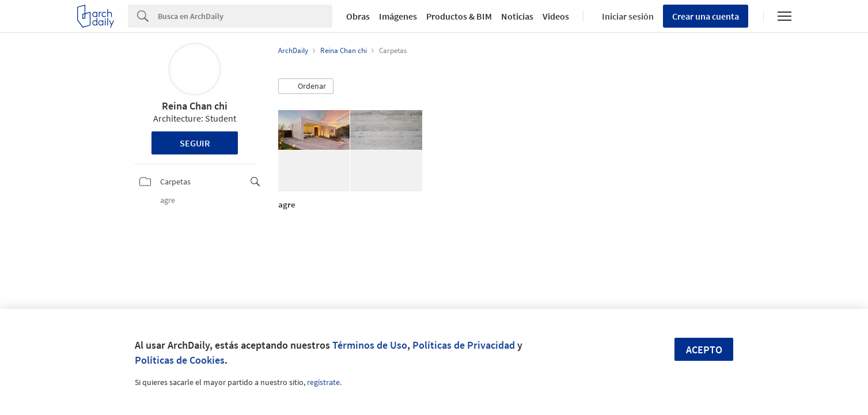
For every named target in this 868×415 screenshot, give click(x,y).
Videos (556, 16)
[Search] (245, 16)
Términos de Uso (370, 345)
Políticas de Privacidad (464, 345)
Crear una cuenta (706, 16)
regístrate (323, 382)
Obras (358, 16)
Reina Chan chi (195, 106)
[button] (306, 86)
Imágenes (398, 16)
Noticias (517, 16)
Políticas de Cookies (180, 360)
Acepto (704, 350)
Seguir (195, 143)
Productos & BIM (459, 16)
